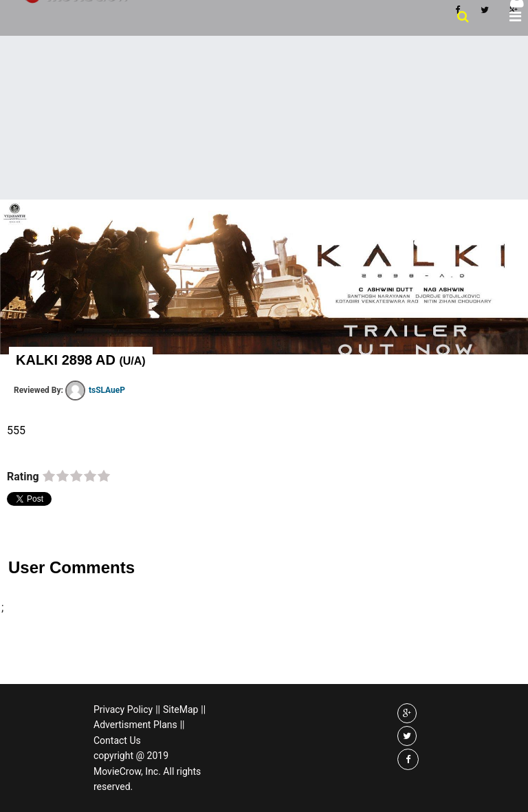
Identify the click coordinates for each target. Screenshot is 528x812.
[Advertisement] (264, 116)
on (49, 477)
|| (158, 709)
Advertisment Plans (135, 725)
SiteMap (180, 709)
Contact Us (117, 740)
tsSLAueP (95, 390)
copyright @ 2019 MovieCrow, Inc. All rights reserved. (147, 771)
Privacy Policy (123, 709)
